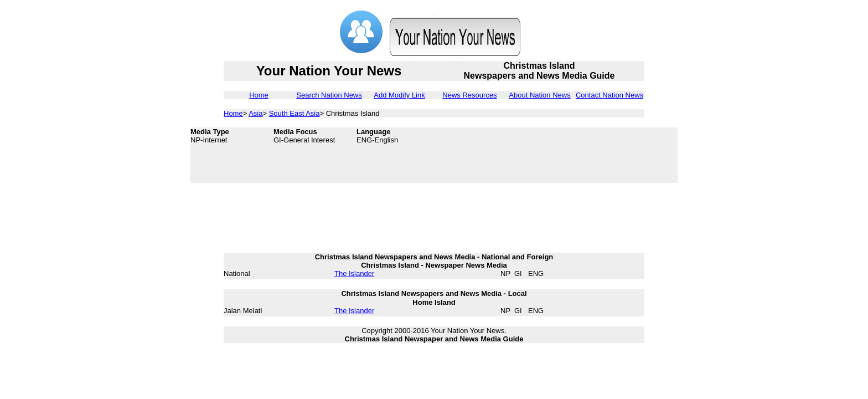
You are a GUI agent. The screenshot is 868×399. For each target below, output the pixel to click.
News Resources (469, 95)
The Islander (354, 273)
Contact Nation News (609, 95)
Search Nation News (329, 95)
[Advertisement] (589, 155)
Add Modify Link (399, 95)
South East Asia (294, 113)
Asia (255, 113)
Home (259, 95)
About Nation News (539, 95)
